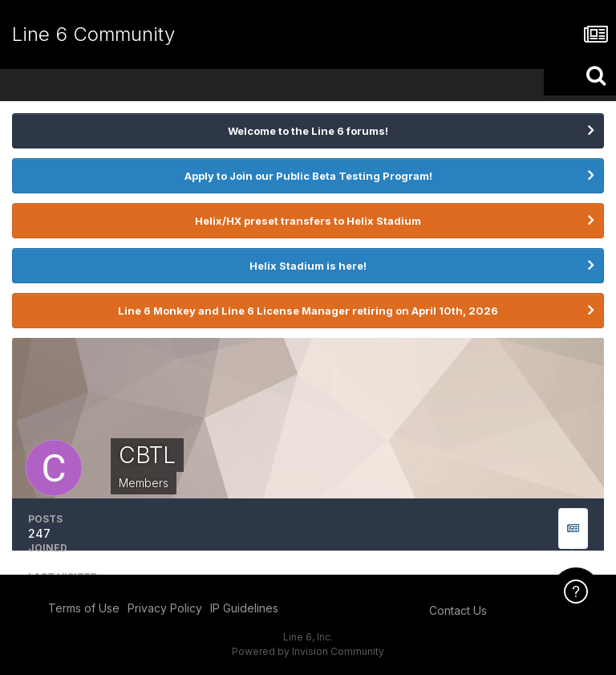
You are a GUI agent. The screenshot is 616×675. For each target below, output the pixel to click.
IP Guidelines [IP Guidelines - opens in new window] (244, 608)
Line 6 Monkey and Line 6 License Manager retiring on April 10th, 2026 (308, 311)
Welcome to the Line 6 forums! (308, 131)
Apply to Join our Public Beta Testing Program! (308, 176)
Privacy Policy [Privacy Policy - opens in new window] (165, 608)
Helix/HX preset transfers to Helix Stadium (308, 221)
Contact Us (458, 610)
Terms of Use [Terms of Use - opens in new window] (84, 608)
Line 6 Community (93, 34)
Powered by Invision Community (308, 651)
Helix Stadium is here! (308, 266)
